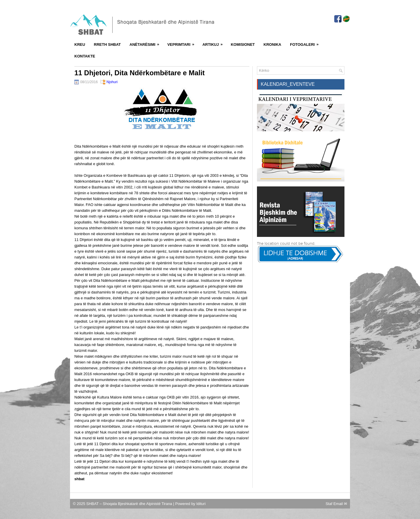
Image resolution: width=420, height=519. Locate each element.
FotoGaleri (306, 43)
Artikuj (214, 43)
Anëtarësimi (146, 43)
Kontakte (85, 56)
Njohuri (112, 82)
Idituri (201, 504)
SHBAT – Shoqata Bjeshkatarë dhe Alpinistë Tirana (130, 504)
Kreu (80, 44)
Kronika (273, 44)
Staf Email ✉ (336, 504)
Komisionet (243, 44)
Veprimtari (183, 43)
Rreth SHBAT (107, 44)
